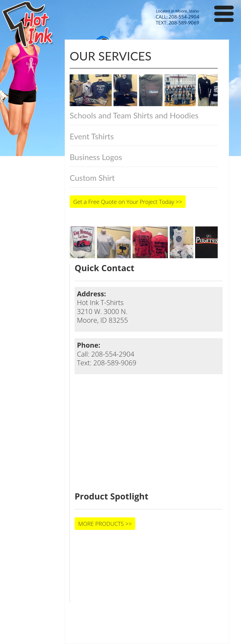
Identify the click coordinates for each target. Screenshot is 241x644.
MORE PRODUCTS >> (105, 524)
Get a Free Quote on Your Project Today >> (128, 202)
